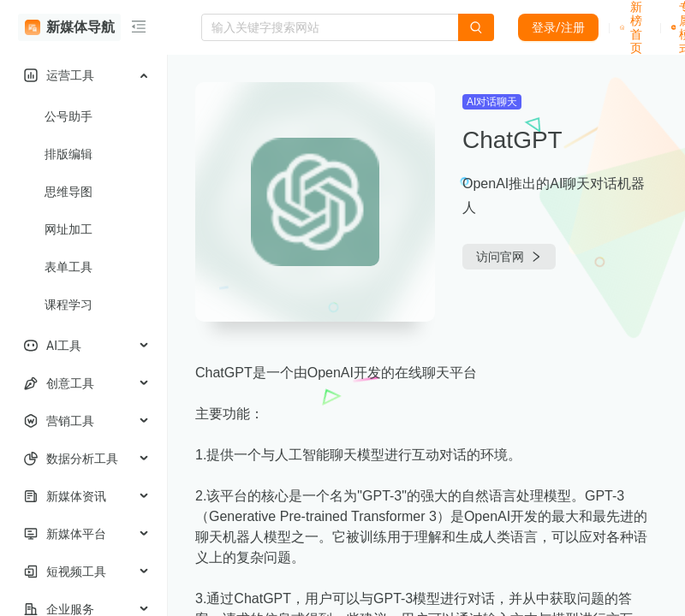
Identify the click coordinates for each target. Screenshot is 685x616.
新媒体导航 (70, 27)
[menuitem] (83, 75)
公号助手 (68, 116)
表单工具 (68, 267)
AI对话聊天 (492, 102)
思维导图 (68, 192)
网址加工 (68, 229)
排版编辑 (68, 154)
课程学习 (68, 305)
